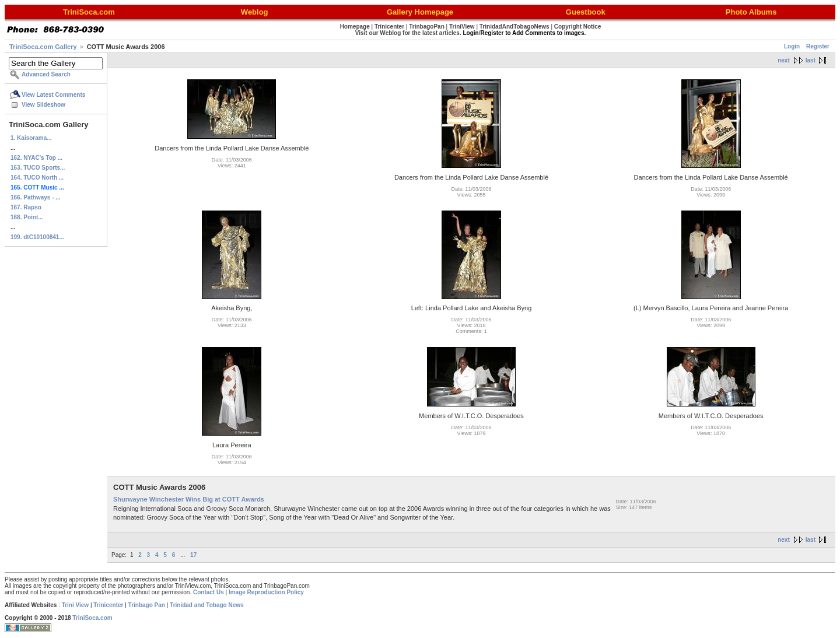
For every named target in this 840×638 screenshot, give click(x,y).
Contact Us (209, 592)
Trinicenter (108, 605)
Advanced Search (46, 74)
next (784, 60)
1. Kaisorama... (31, 138)
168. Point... (27, 217)
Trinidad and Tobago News (207, 605)
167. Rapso (26, 207)
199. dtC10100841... (37, 237)
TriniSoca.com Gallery (43, 47)
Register (818, 46)
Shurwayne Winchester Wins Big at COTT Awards (189, 499)
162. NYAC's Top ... (36, 158)
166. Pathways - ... (36, 197)
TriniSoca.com (92, 618)
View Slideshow (43, 105)
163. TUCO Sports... (38, 168)
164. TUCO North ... (37, 178)
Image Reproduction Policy (266, 592)
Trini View (76, 605)
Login (792, 46)
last (811, 60)
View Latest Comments (53, 95)
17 (193, 555)
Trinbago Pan (147, 605)
